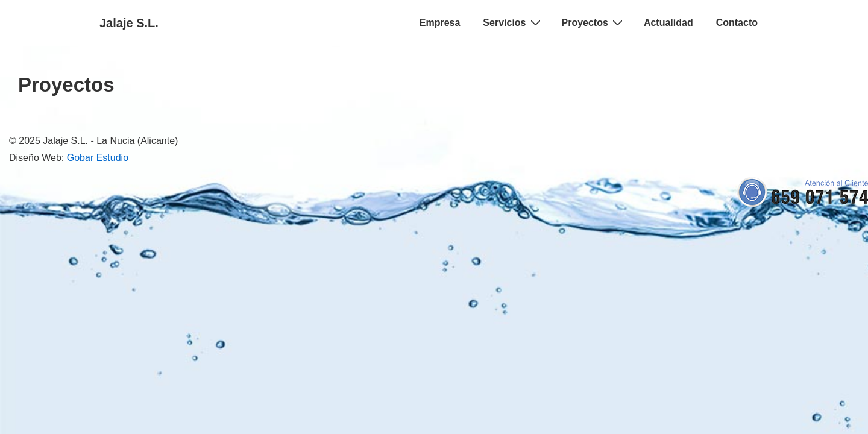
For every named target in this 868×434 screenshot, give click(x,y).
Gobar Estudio (98, 158)
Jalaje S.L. (129, 23)
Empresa (440, 23)
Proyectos (594, 22)
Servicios (513, 22)
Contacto (737, 23)
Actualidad (668, 23)
